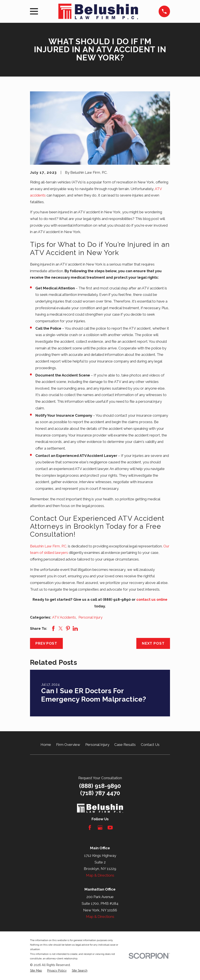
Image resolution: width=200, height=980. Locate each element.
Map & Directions (100, 875)
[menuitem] (36, 971)
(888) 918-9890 (100, 786)
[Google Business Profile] (100, 828)
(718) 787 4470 (100, 793)
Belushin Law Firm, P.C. (49, 546)
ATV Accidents (64, 617)
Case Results (125, 745)
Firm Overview (68, 745)
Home (46, 745)
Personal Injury (90, 617)
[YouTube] (110, 828)
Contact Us (150, 745)
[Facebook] (90, 828)
